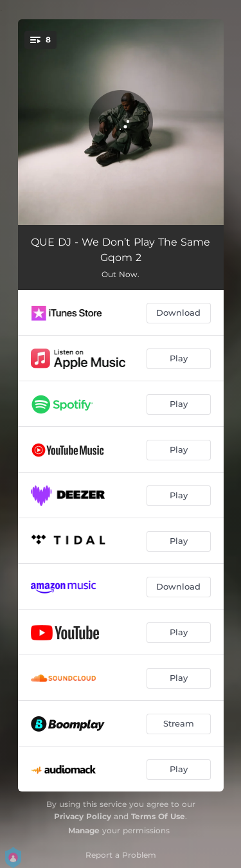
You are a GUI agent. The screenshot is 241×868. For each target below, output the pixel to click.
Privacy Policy (83, 816)
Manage (84, 830)
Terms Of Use (158, 816)
